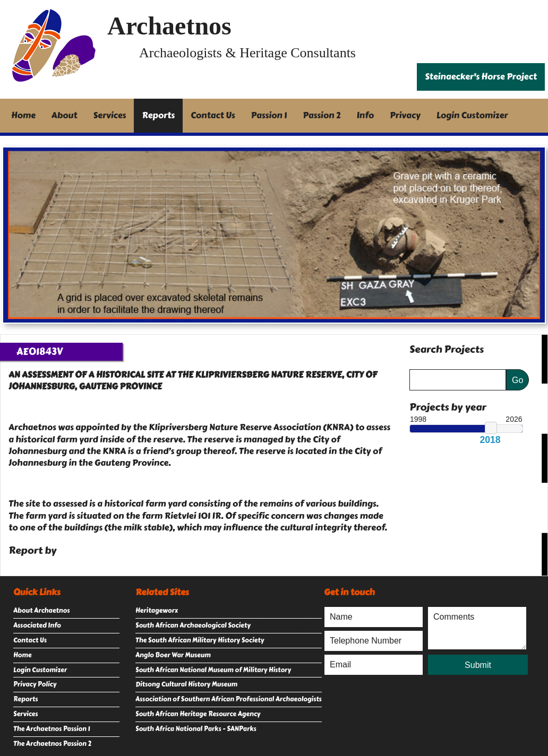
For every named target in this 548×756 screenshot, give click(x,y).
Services (110, 115)
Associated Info (37, 625)
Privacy (405, 115)
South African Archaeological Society (193, 625)
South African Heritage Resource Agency (198, 714)
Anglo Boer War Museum (173, 655)
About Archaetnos (41, 611)
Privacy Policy (35, 684)
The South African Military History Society (200, 640)
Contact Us (213, 115)
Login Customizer (472, 115)
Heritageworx (157, 611)
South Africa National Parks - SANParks (196, 729)
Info (366, 115)
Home (23, 115)
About (65, 115)
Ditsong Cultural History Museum (186, 684)
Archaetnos (169, 26)
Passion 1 (269, 115)
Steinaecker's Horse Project (481, 77)
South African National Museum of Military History (213, 670)
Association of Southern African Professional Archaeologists (229, 699)
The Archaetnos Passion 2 (52, 744)
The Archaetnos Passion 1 (52, 729)
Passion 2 (322, 115)
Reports (158, 115)
